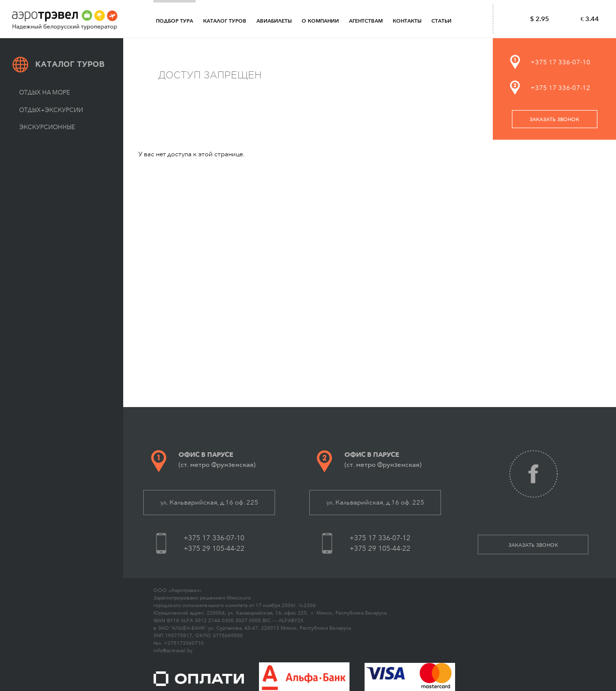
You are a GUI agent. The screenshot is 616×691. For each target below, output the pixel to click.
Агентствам (366, 21)
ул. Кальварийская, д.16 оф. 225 (209, 502)
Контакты (407, 21)
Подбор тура (174, 21)
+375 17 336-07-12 (560, 88)
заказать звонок (554, 120)
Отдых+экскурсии (51, 110)
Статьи (442, 21)
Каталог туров (225, 21)
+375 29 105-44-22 (214, 549)
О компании (320, 21)
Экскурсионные (47, 127)
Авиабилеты (274, 21)
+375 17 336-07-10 (560, 62)
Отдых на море (45, 92)
